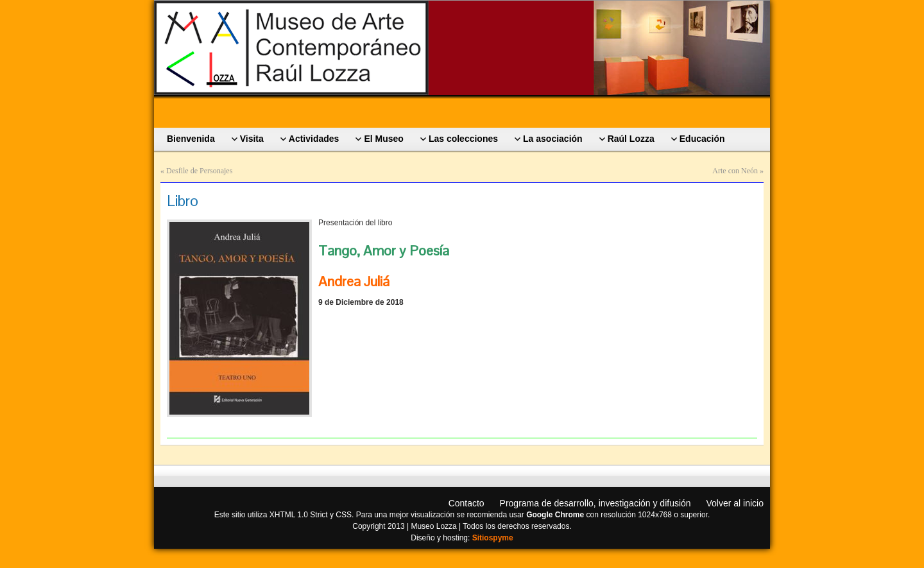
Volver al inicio (735, 503)
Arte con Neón (735, 171)
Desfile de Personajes (199, 171)
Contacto (466, 503)
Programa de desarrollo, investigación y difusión (595, 503)
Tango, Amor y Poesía (384, 250)
